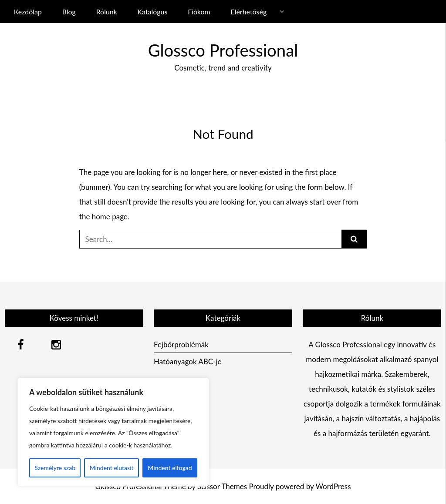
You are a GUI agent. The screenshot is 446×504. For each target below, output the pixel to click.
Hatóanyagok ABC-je (188, 361)
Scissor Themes (222, 486)
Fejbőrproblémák (181, 344)
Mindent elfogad (170, 468)
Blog (69, 12)
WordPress (333, 486)
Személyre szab (55, 468)
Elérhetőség (249, 12)
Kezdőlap (28, 12)
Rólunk (107, 12)
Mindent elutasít (112, 468)
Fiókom (199, 12)
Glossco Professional (223, 50)
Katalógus (153, 12)
